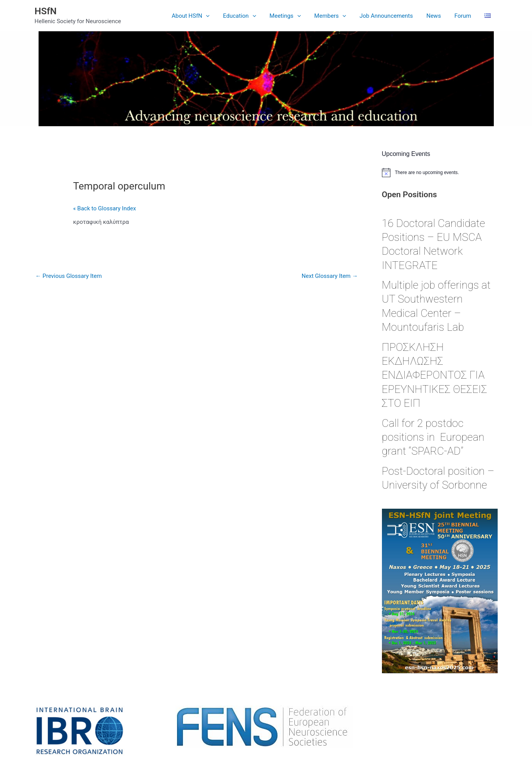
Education (252, 16)
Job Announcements (393, 16)
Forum (465, 16)
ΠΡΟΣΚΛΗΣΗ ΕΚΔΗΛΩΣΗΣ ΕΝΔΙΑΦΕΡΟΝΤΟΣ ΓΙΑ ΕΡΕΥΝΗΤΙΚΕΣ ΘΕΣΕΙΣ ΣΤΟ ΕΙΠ (435, 375)
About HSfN (205, 16)
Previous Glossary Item (69, 276)
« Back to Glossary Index (105, 208)
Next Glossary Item (330, 276)
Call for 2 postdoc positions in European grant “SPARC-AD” (433, 437)
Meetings (296, 16)
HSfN (46, 11)
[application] (220, 16)
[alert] (440, 173)
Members (339, 16)
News (439, 16)
